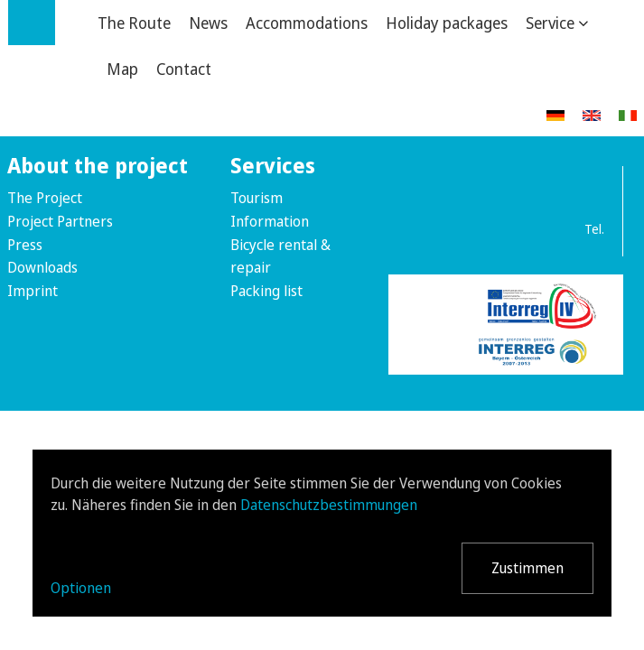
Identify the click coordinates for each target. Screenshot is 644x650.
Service (550, 23)
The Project (45, 198)
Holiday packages (447, 23)
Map (122, 69)
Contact (184, 69)
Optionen (81, 588)
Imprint (33, 291)
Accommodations (307, 23)
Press (25, 245)
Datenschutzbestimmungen (329, 505)
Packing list (266, 291)
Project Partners (60, 221)
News (208, 23)
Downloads (42, 267)
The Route (134, 23)
